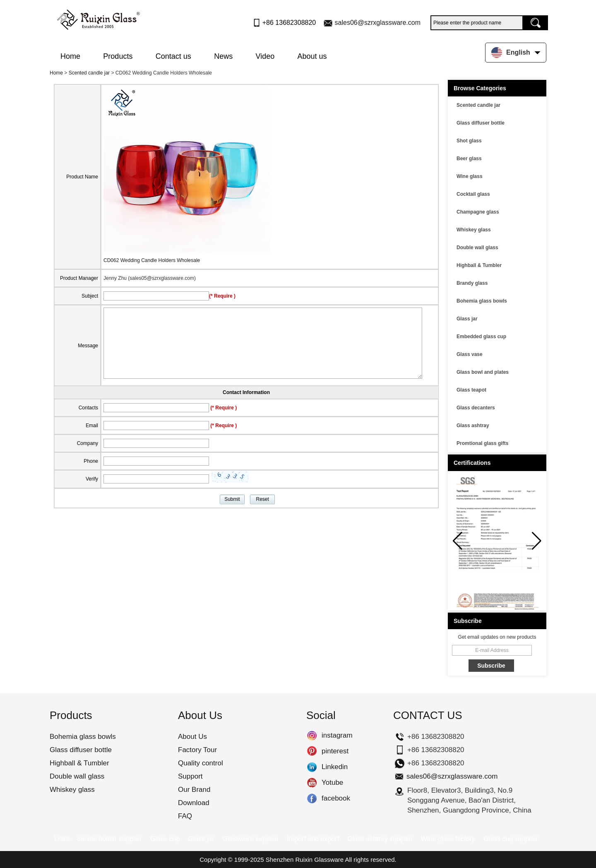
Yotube (312, 783)
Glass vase (470, 354)
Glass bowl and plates (483, 372)
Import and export (313, 839)
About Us (192, 737)
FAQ (185, 816)
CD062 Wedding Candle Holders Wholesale (152, 260)
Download (194, 803)
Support (190, 776)
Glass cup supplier (511, 839)
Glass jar (467, 319)
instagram (312, 736)
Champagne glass (478, 212)
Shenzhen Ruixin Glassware (305, 860)
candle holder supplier (110, 839)
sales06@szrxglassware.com (378, 23)
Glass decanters (476, 408)
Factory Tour (197, 750)
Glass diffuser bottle (481, 123)
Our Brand (194, 790)
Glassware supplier (250, 839)
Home (70, 56)
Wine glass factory (448, 839)
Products (118, 56)
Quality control (201, 763)
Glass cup (165, 839)
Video (265, 56)
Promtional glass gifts (482, 443)
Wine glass (470, 176)
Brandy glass (472, 283)
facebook (312, 798)
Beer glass (469, 159)
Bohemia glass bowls (482, 301)
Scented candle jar (89, 73)
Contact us (173, 56)
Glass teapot (471, 390)
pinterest (312, 751)
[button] (537, 541)
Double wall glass (477, 248)
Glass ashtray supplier (380, 839)
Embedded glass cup (481, 337)
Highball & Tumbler (479, 265)
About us (312, 56)
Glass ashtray (473, 426)
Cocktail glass (473, 194)
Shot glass (469, 141)
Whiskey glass (474, 230)
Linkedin (312, 767)
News (223, 56)
